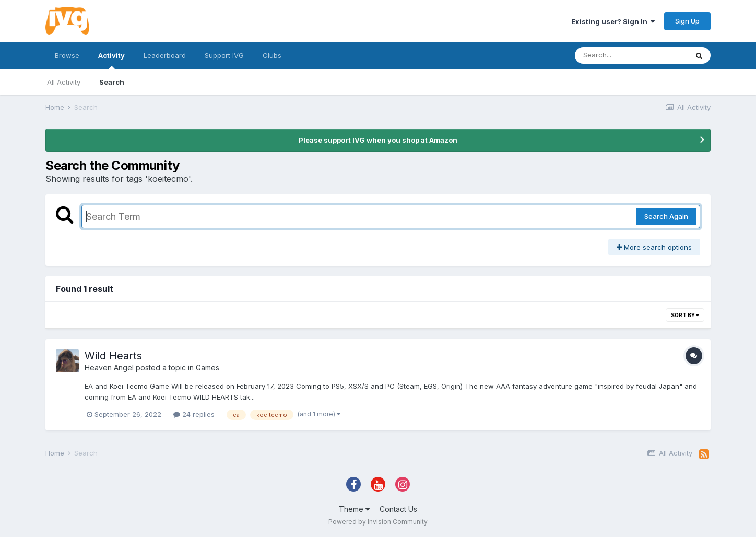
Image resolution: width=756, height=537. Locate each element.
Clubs (272, 55)
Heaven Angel (109, 367)
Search (112, 82)
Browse (67, 55)
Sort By (685, 315)
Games (208, 367)
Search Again (666, 216)
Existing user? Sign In (613, 21)
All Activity (64, 82)
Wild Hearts (113, 356)
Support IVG (224, 55)
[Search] (631, 55)
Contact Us (398, 509)
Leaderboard (165, 55)
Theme (354, 509)
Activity (111, 60)
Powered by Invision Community (378, 522)
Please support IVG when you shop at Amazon (378, 140)
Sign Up (687, 21)
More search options (654, 247)
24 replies (194, 414)
